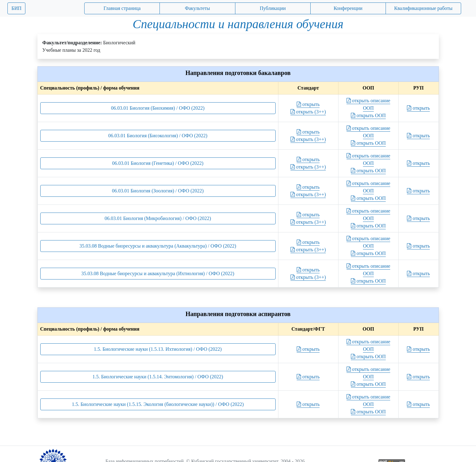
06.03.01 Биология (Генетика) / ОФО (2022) (158, 163)
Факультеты (197, 8)
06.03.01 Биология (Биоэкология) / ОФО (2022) (158, 136)
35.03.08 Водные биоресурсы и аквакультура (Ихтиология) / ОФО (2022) (158, 273)
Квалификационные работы (423, 8)
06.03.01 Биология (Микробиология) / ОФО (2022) (158, 218)
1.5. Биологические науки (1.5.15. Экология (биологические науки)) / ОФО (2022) (158, 404)
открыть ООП (368, 115)
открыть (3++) (308, 112)
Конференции (348, 8)
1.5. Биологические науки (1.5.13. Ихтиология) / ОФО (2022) (158, 349)
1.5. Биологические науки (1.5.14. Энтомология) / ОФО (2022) (158, 377)
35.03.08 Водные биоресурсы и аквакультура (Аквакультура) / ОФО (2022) (158, 246)
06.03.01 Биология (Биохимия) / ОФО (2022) (158, 108)
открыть (308, 104)
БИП (16, 8)
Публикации (273, 8)
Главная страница (122, 8)
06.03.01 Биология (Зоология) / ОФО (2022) (158, 191)
